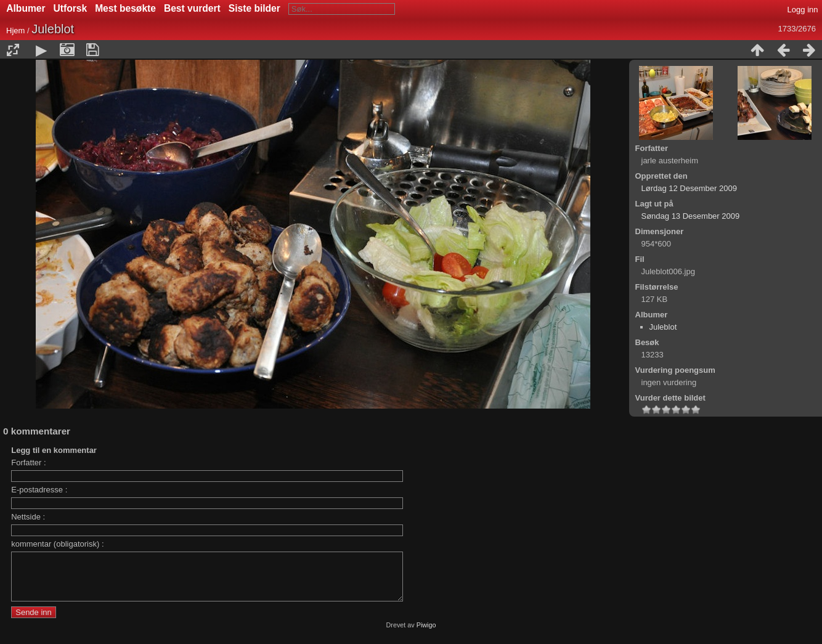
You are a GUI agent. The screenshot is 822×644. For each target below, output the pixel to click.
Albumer (26, 8)
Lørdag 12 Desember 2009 (689, 188)
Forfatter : (28, 463)
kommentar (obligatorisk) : (57, 544)
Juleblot (663, 327)
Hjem (15, 31)
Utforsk (71, 8)
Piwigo (426, 634)
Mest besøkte (125, 8)
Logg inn (803, 10)
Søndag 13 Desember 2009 (691, 216)
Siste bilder (254, 8)
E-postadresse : (39, 490)
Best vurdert (192, 8)
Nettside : (28, 517)
